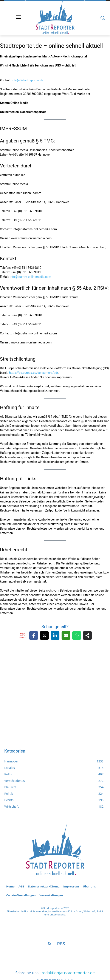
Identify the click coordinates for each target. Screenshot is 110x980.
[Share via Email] (66, 635)
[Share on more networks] (87, 635)
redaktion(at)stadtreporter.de (68, 973)
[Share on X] (44, 635)
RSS (61, 944)
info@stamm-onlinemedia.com (30, 277)
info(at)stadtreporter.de (28, 80)
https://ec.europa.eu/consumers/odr (33, 373)
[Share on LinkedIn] (55, 635)
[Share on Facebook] (34, 635)
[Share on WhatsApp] (77, 635)
